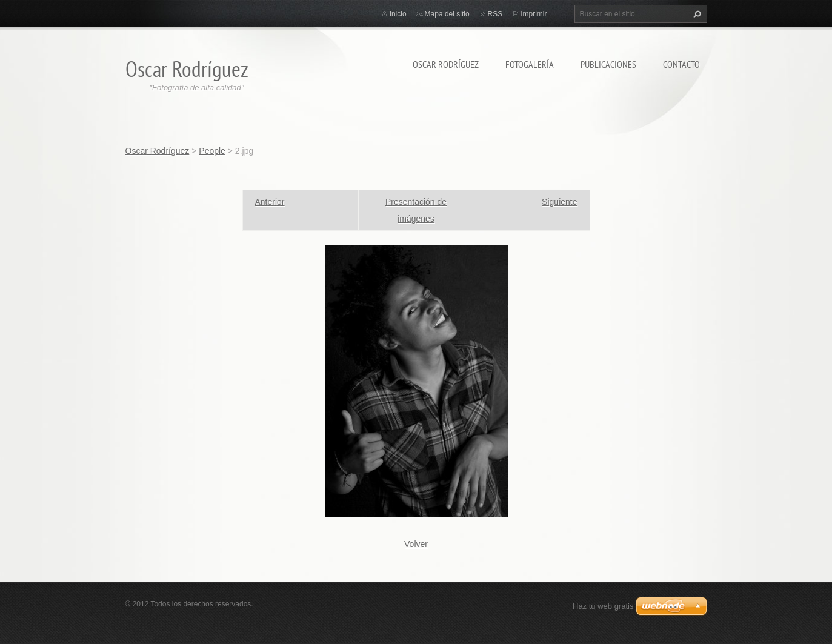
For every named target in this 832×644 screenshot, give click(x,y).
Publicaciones (608, 64)
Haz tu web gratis (603, 606)
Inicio (398, 14)
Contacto (681, 64)
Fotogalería (530, 64)
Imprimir (534, 14)
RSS (495, 14)
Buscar (696, 14)
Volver (416, 544)
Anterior (270, 202)
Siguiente (559, 202)
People (212, 151)
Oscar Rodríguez (446, 64)
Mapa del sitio (447, 14)
